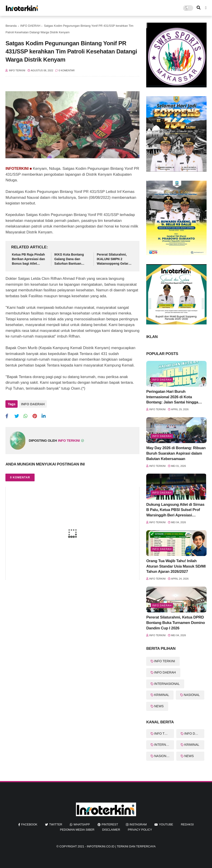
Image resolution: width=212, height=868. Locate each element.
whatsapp (82, 824)
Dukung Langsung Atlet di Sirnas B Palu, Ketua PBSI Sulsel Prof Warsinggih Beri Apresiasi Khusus (175, 510)
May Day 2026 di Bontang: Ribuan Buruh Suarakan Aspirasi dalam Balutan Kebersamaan (176, 453)
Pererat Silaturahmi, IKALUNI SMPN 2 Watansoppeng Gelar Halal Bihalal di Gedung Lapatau (114, 259)
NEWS (159, 706)
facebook (29, 824)
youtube (166, 824)
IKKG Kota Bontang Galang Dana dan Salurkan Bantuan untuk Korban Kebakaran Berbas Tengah (69, 259)
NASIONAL (192, 695)
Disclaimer (111, 830)
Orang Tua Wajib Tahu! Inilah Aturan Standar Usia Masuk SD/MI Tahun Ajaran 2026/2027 (176, 566)
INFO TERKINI (165, 661)
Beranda (11, 26)
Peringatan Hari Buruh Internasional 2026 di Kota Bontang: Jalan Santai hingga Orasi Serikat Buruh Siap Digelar (175, 397)
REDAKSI (187, 824)
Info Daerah (162, 380)
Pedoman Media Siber (77, 830)
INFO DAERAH (30, 26)
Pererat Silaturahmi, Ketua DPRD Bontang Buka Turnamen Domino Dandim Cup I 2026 (175, 623)
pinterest (110, 824)
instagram (138, 824)
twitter (56, 824)
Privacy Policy (140, 830)
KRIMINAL (162, 695)
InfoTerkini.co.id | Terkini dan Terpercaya (121, 846)
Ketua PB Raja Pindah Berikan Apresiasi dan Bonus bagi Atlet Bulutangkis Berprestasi (28, 259)
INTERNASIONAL (167, 684)
